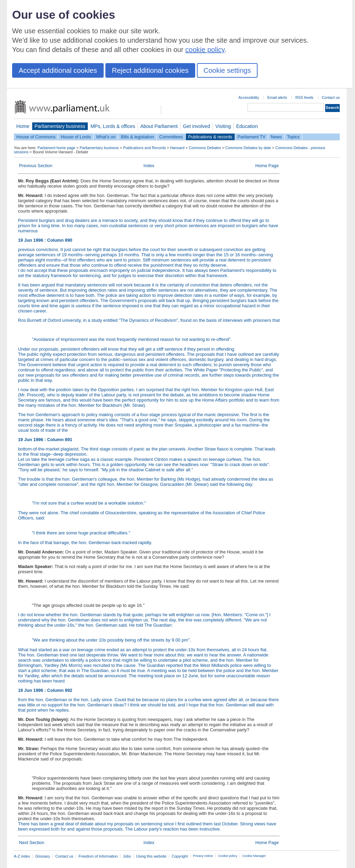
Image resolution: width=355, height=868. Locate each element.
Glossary (43, 856)
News (276, 137)
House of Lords (76, 137)
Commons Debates (205, 148)
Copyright (180, 856)
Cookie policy (228, 856)
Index (149, 166)
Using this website (151, 856)
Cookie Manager (254, 856)
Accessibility (249, 97)
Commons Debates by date (248, 148)
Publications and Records (144, 148)
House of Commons (36, 137)
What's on (106, 137)
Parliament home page (56, 148)
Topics (293, 137)
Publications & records (210, 137)
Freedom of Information (98, 856)
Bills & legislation (137, 137)
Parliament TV (252, 137)
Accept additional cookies (58, 70)
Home (23, 126)
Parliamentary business (60, 126)
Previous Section (36, 166)
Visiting (223, 126)
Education (247, 126)
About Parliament (159, 126)
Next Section (32, 843)
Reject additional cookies (150, 70)
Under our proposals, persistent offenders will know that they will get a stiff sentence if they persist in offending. (127, 349)
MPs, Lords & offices (113, 126)
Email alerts (277, 97)
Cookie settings (227, 70)
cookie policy (205, 50)
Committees (171, 137)
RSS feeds (304, 97)
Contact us (331, 97)
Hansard (177, 148)
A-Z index (22, 856)
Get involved (197, 126)
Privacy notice (203, 856)
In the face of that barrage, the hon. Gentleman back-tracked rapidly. (85, 543)
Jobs (127, 856)
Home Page (267, 166)
